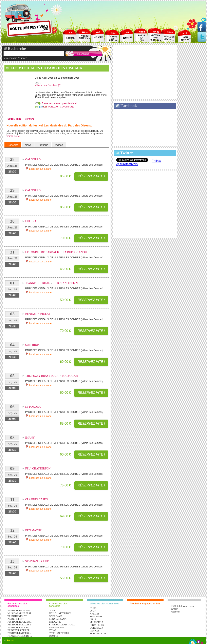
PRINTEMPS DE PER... (20, 630)
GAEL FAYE (55, 616)
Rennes (95, 631)
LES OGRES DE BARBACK (42, 252)
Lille (93, 619)
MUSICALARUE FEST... (20, 613)
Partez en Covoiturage (61, 107)
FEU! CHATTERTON (38, 469)
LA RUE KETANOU (75, 252)
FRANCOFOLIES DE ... (20, 636)
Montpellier (98, 633)
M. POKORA (33, 407)
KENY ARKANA (58, 619)
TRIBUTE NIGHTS (17, 616)
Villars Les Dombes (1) (48, 85)
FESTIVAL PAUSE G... (19, 633)
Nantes (95, 614)
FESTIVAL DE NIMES (19, 610)
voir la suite (13, 136)
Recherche (17, 48)
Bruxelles (97, 625)
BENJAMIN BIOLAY (38, 314)
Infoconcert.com (187, 606)
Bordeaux (97, 628)
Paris (93, 608)
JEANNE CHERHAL (38, 283)
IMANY (30, 438)
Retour (10, 640)
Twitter (127, 153)
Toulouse (96, 617)
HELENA (31, 221)
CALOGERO (33, 159)
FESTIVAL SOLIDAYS (19, 625)
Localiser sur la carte (38, 169)
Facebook (129, 106)
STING (52, 630)
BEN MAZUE (33, 530)
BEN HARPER (56, 627)
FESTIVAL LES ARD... (19, 627)
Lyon (93, 611)
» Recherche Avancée (15, 58)
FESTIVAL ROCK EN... (20, 622)
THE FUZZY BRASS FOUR (42, 376)
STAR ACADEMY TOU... (62, 625)
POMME (53, 636)
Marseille (97, 622)
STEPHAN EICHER (37, 561)
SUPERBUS (32, 345)
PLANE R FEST (16, 619)
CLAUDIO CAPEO (37, 499)
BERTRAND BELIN (66, 283)
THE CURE (55, 622)
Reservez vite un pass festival (59, 103)
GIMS (52, 610)
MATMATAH (70, 376)
